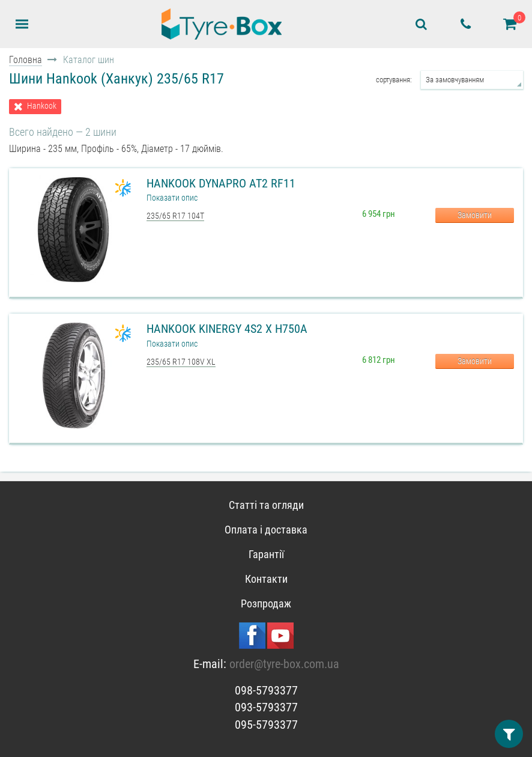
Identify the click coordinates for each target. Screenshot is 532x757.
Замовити (475, 215)
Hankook (42, 106)
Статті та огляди (266, 505)
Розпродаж (266, 603)
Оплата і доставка (266, 530)
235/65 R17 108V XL (181, 362)
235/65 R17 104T (175, 216)
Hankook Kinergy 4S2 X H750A (227, 329)
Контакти (266, 579)
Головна (26, 60)
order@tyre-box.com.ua (284, 664)
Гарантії (266, 554)
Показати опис (172, 198)
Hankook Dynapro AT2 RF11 (221, 183)
